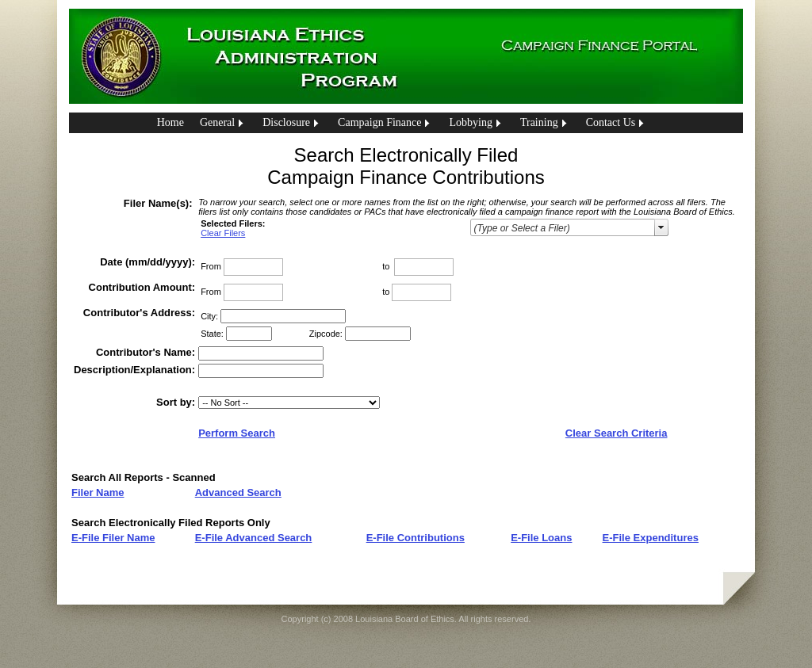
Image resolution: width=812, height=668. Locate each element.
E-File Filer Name (113, 538)
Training (539, 122)
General (217, 122)
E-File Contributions (416, 538)
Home (170, 122)
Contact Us (611, 122)
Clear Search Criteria (617, 433)
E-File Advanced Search (254, 538)
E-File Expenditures (651, 538)
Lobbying (470, 122)
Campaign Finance (379, 122)
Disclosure (286, 122)
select (661, 227)
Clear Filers (223, 233)
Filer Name (98, 492)
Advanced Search (238, 492)
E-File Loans (541, 538)
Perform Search (237, 433)
